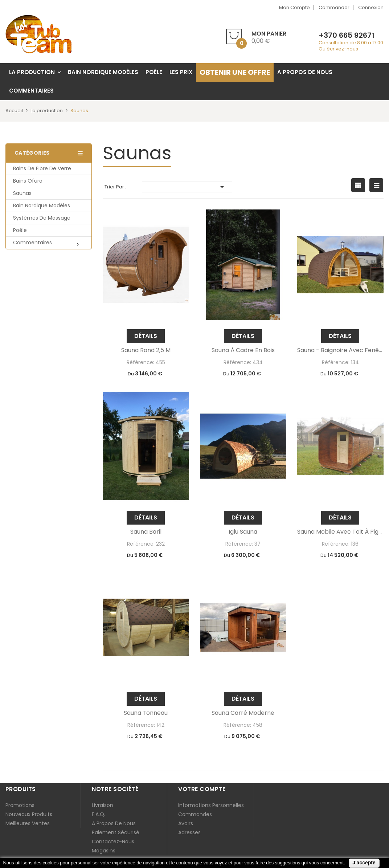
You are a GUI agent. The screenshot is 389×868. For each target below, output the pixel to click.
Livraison (103, 805)
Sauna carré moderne (243, 713)
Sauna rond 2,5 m (146, 350)
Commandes (195, 814)
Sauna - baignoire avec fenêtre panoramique (340, 350)
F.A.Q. (99, 814)
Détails (146, 336)
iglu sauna (243, 532)
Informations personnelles (211, 805)
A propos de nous (114, 823)
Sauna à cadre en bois (243, 350)
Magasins (104, 851)
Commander (334, 7)
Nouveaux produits (29, 814)
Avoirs (186, 823)
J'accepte (364, 863)
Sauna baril (146, 532)
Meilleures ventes (28, 823)
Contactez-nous (113, 841)
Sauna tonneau (146, 713)
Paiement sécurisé (116, 832)
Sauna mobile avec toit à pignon (340, 532)
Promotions (20, 805)
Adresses (189, 832)
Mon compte (294, 7)
